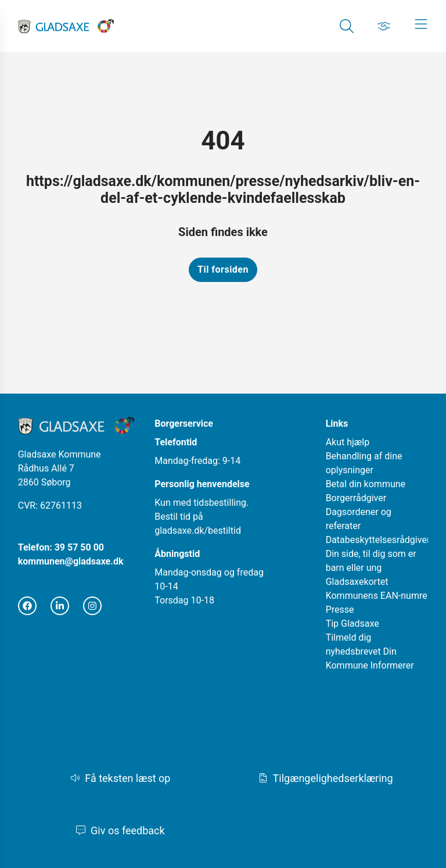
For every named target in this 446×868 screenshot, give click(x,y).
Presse (340, 610)
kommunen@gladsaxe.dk (71, 561)
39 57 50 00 (79, 547)
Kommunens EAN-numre (377, 596)
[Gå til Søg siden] (347, 26)
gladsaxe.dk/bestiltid (198, 531)
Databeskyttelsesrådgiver (378, 540)
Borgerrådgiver (356, 498)
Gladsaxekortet (357, 582)
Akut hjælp (348, 442)
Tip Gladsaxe (353, 624)
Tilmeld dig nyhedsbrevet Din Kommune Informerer (370, 651)
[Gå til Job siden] (384, 26)
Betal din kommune (366, 484)
